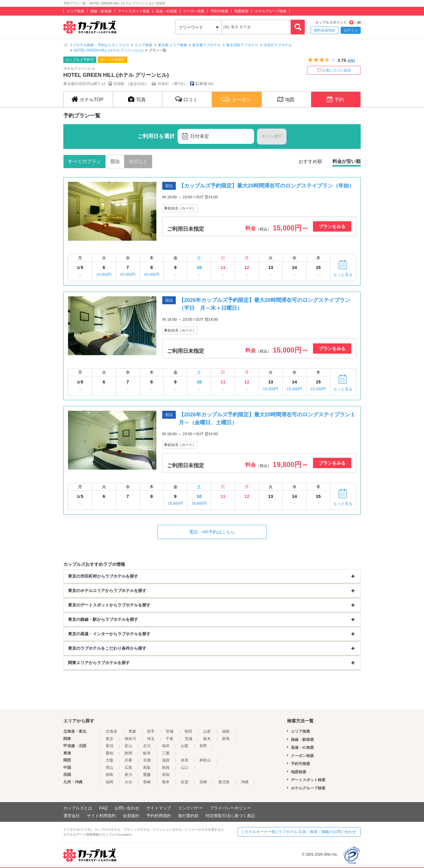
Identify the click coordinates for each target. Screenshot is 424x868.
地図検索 (241, 11)
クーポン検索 (194, 11)
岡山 (110, 768)
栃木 (207, 739)
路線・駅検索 (101, 11)
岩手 (151, 731)
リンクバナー (191, 808)
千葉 (170, 739)
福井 (166, 746)
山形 (207, 731)
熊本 (166, 782)
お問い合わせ (127, 808)
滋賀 (166, 760)
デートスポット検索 (134, 11)
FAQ (103, 808)
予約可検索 (219, 11)
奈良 (185, 760)
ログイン (351, 30)
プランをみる (332, 226)
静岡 (128, 753)
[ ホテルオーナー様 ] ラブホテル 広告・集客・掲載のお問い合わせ (299, 832)
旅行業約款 (188, 816)
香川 (128, 775)
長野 (203, 746)
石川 (147, 746)
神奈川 (130, 739)
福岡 (110, 782)
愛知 (110, 753)
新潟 (110, 746)
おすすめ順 (310, 161)
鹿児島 (224, 782)
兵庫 (128, 760)
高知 (166, 775)
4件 (351, 61)
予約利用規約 (159, 816)
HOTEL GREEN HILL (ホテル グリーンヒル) (108, 50)
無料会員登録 (324, 30)
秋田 (188, 731)
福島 (226, 731)
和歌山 (205, 760)
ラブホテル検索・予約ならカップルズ (99, 45)
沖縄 (245, 782)
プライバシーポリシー (230, 808)
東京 (110, 739)
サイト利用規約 (101, 816)
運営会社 (72, 816)
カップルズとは (78, 808)
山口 (185, 768)
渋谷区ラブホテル (278, 45)
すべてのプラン (85, 161)
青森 (132, 731)
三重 (166, 753)
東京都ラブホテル (206, 45)
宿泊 (115, 161)
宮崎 (203, 782)
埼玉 (151, 739)
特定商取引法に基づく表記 (230, 816)
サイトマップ (159, 808)
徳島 (110, 775)
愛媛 (147, 775)
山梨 (185, 746)
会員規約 (131, 816)
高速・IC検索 (166, 11)
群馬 (226, 739)
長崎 (147, 782)
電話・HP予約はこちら (212, 532)
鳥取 (147, 768)
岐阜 (147, 753)
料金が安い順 (347, 161)
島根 (166, 768)
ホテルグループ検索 (271, 11)
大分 (128, 782)
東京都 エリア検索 (172, 45)
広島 (128, 768)
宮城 (170, 731)
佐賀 (185, 782)
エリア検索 (75, 11)
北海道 (111, 731)
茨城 (188, 739)
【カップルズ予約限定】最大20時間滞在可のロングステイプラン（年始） (266, 186)
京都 (147, 760)
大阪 (110, 760)
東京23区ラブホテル (242, 45)
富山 (128, 746)
